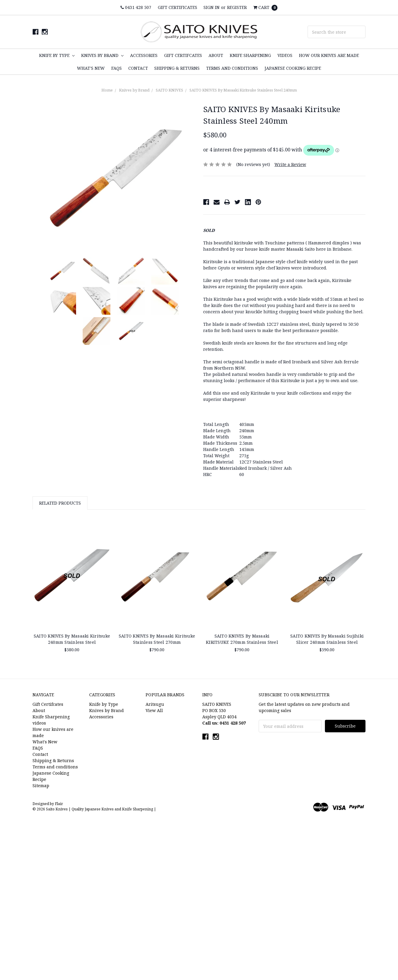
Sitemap (41, 786)
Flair (59, 804)
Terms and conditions (232, 68)
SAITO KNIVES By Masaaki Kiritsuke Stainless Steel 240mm (243, 90)
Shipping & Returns (177, 68)
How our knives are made (329, 55)
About (216, 55)
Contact (138, 68)
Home (107, 90)
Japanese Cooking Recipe (293, 68)
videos (285, 55)
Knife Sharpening (250, 55)
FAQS (117, 68)
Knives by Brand (102, 55)
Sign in (212, 7)
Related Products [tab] (60, 503)
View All (154, 710)
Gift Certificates (178, 7)
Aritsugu (155, 704)
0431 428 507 (136, 7)
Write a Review (290, 164)
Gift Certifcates (183, 55)
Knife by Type (57, 55)
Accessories (144, 55)
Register (237, 7)
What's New (91, 68)
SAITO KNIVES (169, 90)
